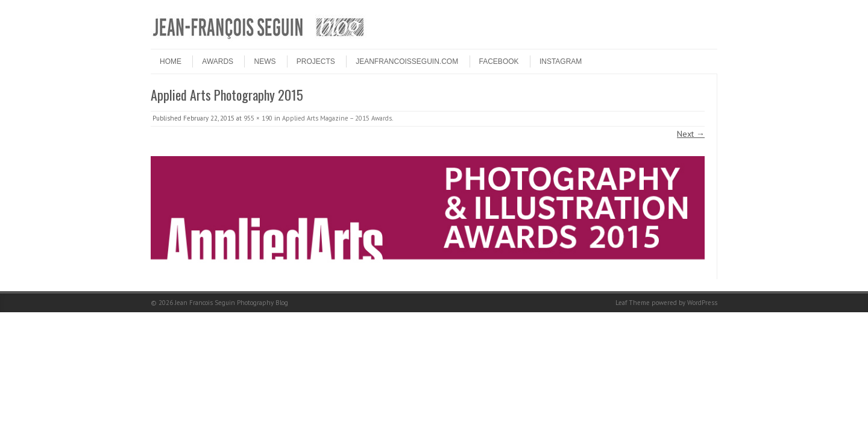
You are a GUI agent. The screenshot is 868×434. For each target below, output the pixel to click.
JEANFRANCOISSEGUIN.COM (407, 61)
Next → (691, 134)
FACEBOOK (499, 61)
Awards (218, 61)
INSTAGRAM (561, 61)
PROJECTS (316, 61)
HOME (171, 61)
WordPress (702, 303)
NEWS (265, 61)
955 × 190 (258, 118)
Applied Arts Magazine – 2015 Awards (337, 118)
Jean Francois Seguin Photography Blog (231, 303)
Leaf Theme (633, 303)
